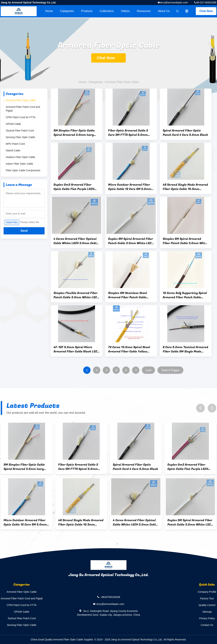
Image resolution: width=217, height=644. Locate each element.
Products (87, 11)
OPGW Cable (13, 124)
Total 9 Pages (170, 370)
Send (24, 231)
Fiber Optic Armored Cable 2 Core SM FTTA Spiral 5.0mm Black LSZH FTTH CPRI (128, 133)
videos (125, 11)
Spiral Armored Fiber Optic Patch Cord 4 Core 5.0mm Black (185, 133)
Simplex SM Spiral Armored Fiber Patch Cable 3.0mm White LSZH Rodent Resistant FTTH (185, 241)
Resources (144, 11)
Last (148, 370)
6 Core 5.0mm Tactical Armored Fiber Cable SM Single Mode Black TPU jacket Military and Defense (185, 349)
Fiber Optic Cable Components (23, 170)
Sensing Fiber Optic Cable (20, 137)
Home (49, 11)
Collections (107, 11)
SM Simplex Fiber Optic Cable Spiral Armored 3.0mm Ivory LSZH (74, 133)
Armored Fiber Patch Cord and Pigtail (23, 109)
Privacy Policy (207, 618)
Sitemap (207, 612)
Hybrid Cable (13, 150)
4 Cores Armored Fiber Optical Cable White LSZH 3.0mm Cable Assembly (76, 241)
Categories (67, 11)
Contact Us (207, 625)
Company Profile (207, 592)
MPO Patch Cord (15, 144)
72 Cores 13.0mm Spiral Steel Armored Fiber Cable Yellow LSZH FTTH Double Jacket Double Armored (129, 349)
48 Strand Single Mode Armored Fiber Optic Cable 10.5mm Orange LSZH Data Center (185, 187)
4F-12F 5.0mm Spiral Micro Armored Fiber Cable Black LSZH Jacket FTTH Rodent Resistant (76, 349)
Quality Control (207, 605)
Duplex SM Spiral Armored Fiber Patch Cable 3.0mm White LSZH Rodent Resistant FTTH (131, 241)
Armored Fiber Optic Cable (21, 100)
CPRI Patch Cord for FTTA (21, 117)
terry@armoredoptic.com (174, 3)
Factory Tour (207, 598)
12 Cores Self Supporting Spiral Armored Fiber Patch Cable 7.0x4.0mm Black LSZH (185, 295)
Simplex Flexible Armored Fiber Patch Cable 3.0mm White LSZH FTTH (76, 295)
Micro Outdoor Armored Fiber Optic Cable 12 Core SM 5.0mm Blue (130, 187)
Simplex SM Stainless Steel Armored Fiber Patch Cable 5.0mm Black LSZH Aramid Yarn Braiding (131, 295)
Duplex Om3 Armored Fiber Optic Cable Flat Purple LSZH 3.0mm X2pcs (74, 187)
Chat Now (206, 11)
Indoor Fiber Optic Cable (19, 164)
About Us (164, 11)
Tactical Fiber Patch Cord (20, 131)
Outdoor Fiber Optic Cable (20, 157)
